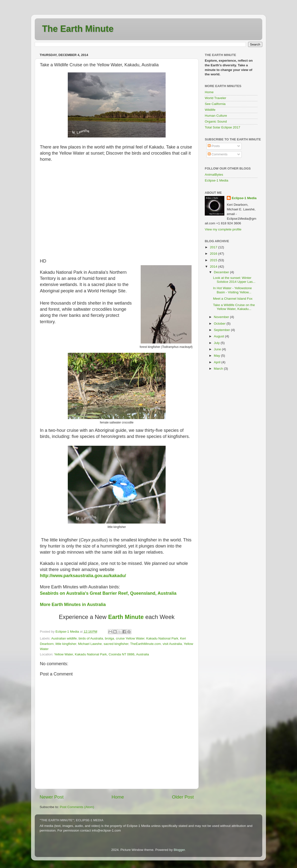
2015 (214, 260)
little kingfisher (66, 644)
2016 (214, 254)
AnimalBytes (214, 175)
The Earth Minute (78, 29)
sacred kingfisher (116, 644)
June (218, 349)
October (220, 324)
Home (118, 797)
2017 (214, 247)
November (222, 317)
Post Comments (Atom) (77, 807)
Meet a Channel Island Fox (233, 299)
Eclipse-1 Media (217, 180)
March (219, 369)
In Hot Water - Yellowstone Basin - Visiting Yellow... (233, 290)
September (222, 330)
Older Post (183, 797)
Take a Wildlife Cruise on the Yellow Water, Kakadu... (234, 307)
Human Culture (216, 116)
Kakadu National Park (162, 638)
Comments (218, 154)
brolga (110, 638)
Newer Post (52, 797)
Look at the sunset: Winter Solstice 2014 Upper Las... (234, 280)
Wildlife (210, 110)
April (218, 362)
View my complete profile (223, 229)
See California (215, 104)
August (219, 336)
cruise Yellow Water (130, 638)
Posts (214, 146)
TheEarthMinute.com (145, 644)
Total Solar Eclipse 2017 (223, 127)
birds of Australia (91, 638)
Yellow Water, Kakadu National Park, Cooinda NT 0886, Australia (101, 654)
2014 (214, 267)
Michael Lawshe (90, 644)
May (217, 356)
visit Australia (172, 644)
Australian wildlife (64, 638)
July (217, 343)
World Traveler (216, 98)
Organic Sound (216, 121)
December (222, 272)
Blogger (179, 850)
